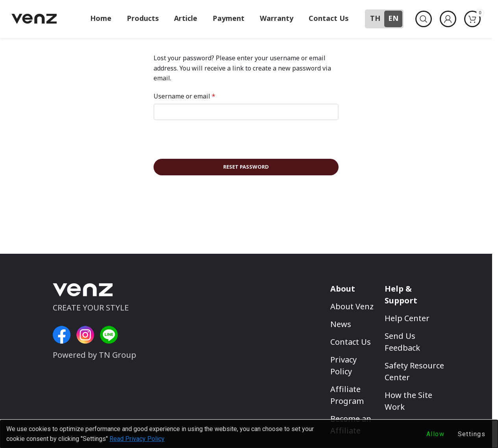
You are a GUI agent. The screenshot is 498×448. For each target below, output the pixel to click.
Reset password (246, 167)
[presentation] (207, 142)
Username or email (184, 97)
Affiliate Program (347, 396)
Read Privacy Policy (137, 439)
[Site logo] (34, 19)
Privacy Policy (343, 366)
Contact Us (351, 343)
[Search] (424, 19)
